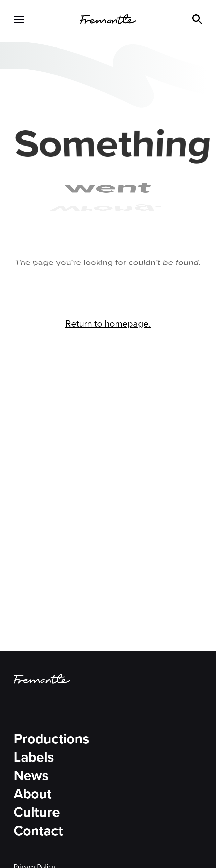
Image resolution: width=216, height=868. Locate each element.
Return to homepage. (108, 324)
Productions (51, 739)
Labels (34, 757)
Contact (38, 831)
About (33, 794)
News (31, 775)
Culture (37, 812)
